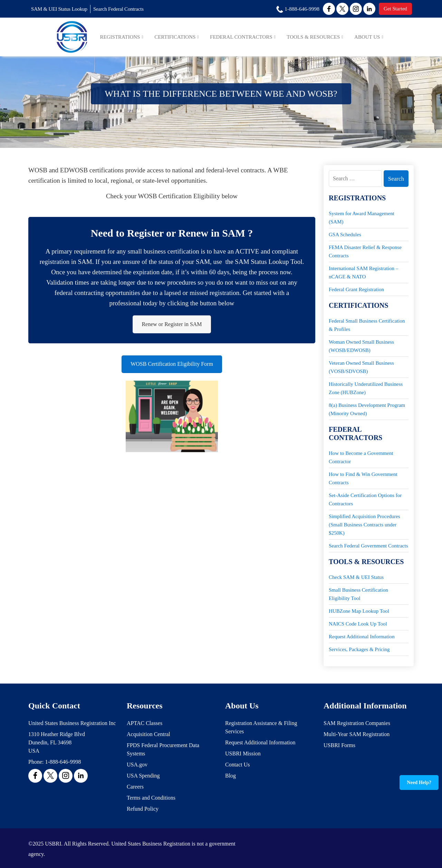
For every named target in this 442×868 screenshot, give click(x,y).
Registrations (134, 37)
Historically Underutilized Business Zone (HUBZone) (366, 388)
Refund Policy (143, 809)
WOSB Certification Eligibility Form (172, 366)
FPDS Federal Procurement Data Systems (163, 749)
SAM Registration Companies (357, 723)
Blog (230, 776)
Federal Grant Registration (356, 289)
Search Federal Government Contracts (368, 546)
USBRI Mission (243, 753)
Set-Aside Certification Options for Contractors (365, 499)
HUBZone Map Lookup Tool (359, 611)
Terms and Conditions (151, 798)
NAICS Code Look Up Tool (358, 624)
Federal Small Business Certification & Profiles (367, 325)
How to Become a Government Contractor (361, 457)
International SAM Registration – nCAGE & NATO (363, 273)
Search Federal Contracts (127, 9)
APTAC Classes (145, 723)
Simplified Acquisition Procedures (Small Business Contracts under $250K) (364, 525)
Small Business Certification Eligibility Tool (358, 594)
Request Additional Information (362, 637)
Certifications (187, 37)
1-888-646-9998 (63, 762)
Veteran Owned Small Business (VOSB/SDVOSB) (361, 367)
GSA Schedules (345, 235)
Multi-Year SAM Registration (357, 734)
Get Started (394, 9)
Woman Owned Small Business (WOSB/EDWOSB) (361, 346)
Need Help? (419, 783)
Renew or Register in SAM (172, 325)
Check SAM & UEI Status (356, 577)
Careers (135, 787)
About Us (370, 37)
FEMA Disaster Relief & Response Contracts (365, 251)
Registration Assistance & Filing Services (261, 727)
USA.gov (137, 765)
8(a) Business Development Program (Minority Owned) (367, 409)
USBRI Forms (339, 745)
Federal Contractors (250, 37)
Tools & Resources (319, 37)
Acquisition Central (148, 734)
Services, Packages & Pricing (359, 649)
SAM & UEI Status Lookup (62, 9)
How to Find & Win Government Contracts (363, 478)
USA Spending (143, 776)
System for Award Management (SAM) (362, 218)
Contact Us (238, 765)
